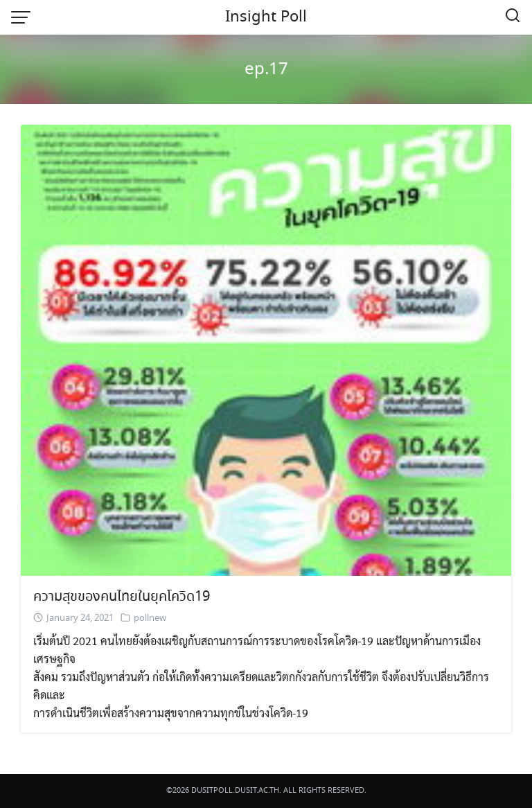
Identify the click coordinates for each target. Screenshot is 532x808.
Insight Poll (266, 17)
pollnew (150, 618)
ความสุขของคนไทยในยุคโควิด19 (122, 597)
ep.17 (266, 70)
